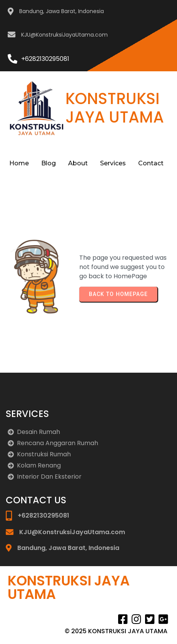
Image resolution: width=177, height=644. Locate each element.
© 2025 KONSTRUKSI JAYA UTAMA (116, 631)
